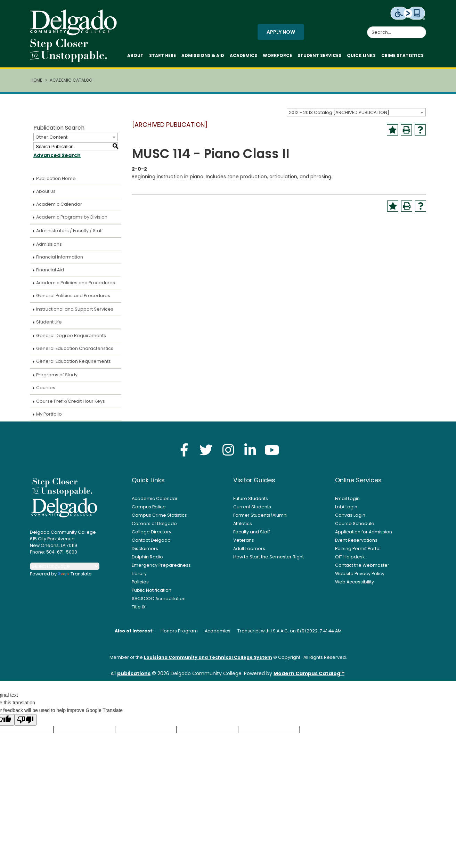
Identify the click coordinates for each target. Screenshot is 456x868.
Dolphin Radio (147, 557)
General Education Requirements (74, 361)
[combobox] (356, 112)
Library (139, 574)
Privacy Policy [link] (278, 859)
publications (134, 673)
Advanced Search (57, 155)
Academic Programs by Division (72, 217)
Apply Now (281, 32)
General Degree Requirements (71, 335)
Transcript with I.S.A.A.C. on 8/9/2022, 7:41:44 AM (290, 631)
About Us (46, 191)
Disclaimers (145, 548)
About (135, 55)
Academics (243, 55)
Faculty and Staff (252, 532)
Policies (140, 582)
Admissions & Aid (203, 55)
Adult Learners (249, 548)
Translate (75, 574)
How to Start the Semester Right (268, 557)
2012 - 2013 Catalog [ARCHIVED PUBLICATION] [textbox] (339, 112)
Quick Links (361, 55)
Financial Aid (50, 270)
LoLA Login (346, 507)
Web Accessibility (355, 582)
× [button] (348, 857)
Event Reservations (356, 540)
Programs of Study (57, 375)
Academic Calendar (59, 204)
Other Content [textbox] (51, 137)
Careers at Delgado (154, 523)
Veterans (244, 540)
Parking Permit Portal (358, 548)
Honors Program (179, 631)
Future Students (251, 498)
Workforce (277, 55)
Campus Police (149, 507)
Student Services (319, 55)
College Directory (152, 532)
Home (36, 80)
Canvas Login (350, 515)
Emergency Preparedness (161, 565)
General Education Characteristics (75, 348)
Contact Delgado (151, 540)
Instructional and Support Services (75, 309)
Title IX (139, 607)
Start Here (162, 55)
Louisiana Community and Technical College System (208, 657)
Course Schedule (355, 523)
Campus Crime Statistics (159, 515)
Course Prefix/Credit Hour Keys (71, 401)
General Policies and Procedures (73, 296)
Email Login (347, 498)
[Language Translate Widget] (65, 566)
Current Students (252, 507)
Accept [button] (327, 859)
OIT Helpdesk (350, 557)
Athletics (243, 523)
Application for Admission (364, 532)
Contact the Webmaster (362, 565)
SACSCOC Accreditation (159, 599)
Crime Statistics (402, 55)
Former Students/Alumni (260, 515)
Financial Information (60, 257)
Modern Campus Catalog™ (309, 673)
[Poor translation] (25, 720)
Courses (46, 388)
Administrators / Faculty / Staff (70, 231)
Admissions (49, 244)
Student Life (49, 322)
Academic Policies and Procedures (76, 283)
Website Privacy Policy (360, 574)
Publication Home (56, 178)
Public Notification (152, 590)
